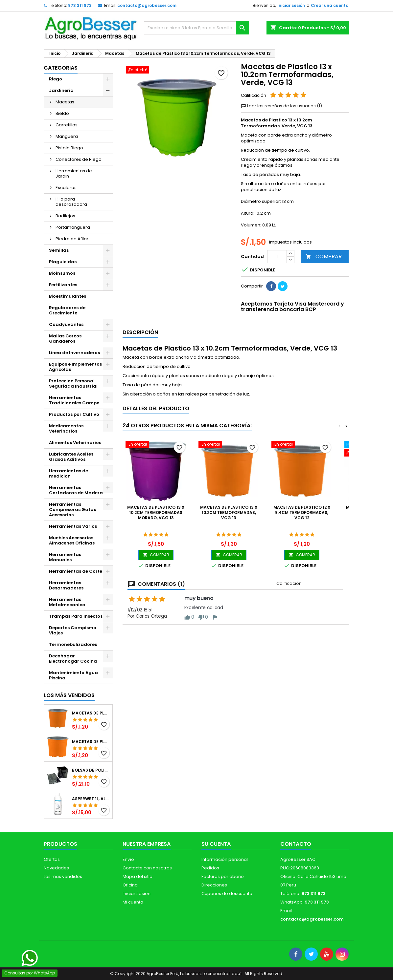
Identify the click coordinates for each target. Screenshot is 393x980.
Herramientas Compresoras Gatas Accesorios (72, 510)
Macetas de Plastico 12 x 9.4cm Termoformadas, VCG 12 (91, 713)
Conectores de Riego (79, 159)
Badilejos (65, 216)
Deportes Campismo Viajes (73, 630)
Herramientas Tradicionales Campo (74, 400)
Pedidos (210, 868)
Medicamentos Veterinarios (66, 428)
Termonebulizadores (73, 644)
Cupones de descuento (227, 894)
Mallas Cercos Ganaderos (65, 339)
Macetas (65, 102)
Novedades (56, 868)
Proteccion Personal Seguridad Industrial (73, 383)
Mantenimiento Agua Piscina (73, 675)
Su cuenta (216, 844)
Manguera (67, 136)
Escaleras (66, 188)
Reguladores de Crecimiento (67, 310)
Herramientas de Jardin (74, 173)
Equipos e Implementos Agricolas (75, 367)
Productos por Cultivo (74, 414)
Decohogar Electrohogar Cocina (73, 659)
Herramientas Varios (73, 526)
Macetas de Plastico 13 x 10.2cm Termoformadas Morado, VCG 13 (156, 512)
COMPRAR (324, 256)
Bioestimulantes (68, 296)
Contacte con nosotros (147, 868)
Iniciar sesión (291, 5)
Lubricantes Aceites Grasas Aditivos (71, 457)
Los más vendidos (69, 695)
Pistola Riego (69, 148)
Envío (128, 859)
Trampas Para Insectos (76, 616)
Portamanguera (73, 227)
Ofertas (52, 859)
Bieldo (62, 113)
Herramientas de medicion (69, 473)
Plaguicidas (63, 262)
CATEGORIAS (61, 68)
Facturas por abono (223, 876)
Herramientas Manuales (65, 557)
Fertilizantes (63, 285)
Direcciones (214, 885)
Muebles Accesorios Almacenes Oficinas (72, 540)
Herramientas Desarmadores (66, 585)
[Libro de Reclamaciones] (39, 933)
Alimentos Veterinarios (75, 443)
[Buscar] (196, 28)
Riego (56, 79)
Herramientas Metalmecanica (67, 602)
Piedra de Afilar (72, 239)
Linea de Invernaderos (74, 353)
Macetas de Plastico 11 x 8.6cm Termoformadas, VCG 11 (91, 742)
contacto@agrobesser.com (147, 5)
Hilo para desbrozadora (71, 202)
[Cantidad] (277, 257)
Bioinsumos (62, 273)
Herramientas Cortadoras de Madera (76, 490)
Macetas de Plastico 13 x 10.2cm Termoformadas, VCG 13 (229, 512)
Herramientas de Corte (76, 571)
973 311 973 (80, 5)
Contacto (296, 844)
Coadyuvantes (66, 324)
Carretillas (67, 125)
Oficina (130, 885)
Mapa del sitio (138, 876)
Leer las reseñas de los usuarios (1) (281, 106)
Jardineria (61, 90)
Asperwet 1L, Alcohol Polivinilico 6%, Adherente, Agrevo (91, 799)
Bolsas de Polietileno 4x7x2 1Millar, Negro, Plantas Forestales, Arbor (91, 770)
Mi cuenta (133, 902)
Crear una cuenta (330, 5)
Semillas (59, 250)
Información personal (225, 859)
